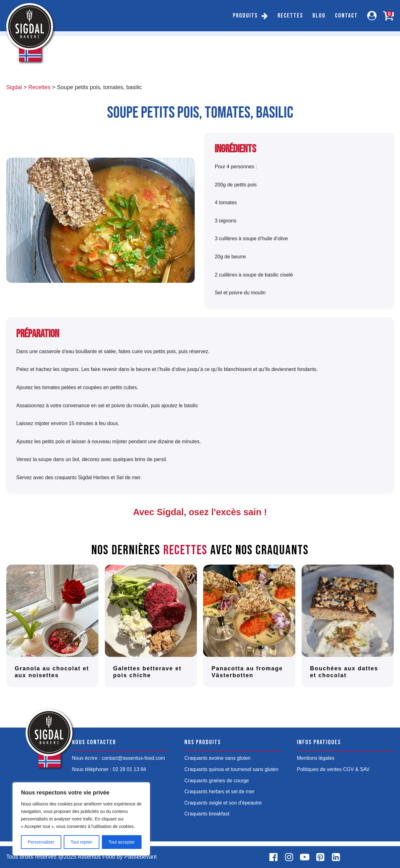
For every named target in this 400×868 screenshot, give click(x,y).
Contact (346, 16)
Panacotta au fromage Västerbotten (247, 672)
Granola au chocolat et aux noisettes (52, 672)
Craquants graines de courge (217, 781)
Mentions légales (316, 758)
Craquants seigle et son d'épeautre (223, 803)
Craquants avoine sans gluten (217, 758)
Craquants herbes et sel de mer (219, 792)
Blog (319, 16)
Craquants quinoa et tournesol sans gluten (231, 769)
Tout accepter (122, 842)
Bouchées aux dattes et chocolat (344, 672)
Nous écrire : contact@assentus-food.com (118, 758)
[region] (81, 819)
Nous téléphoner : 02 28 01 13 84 (109, 769)
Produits (245, 16)
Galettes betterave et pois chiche (147, 672)
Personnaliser (41, 842)
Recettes (290, 16)
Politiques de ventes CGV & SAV (333, 769)
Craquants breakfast (207, 814)
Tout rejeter (82, 842)
